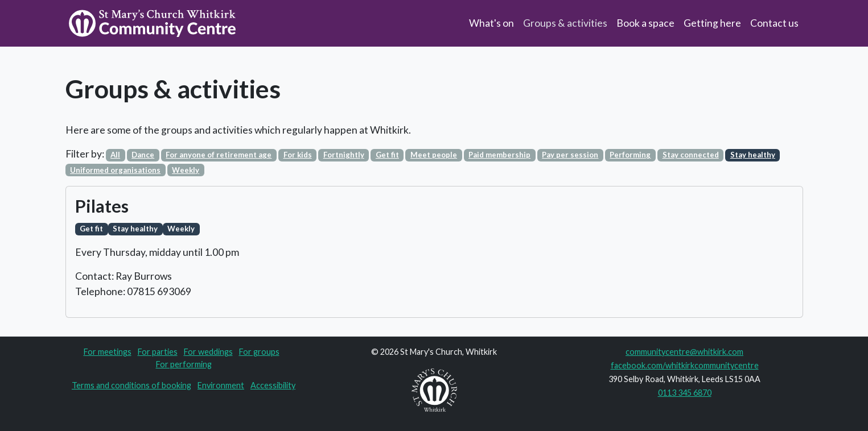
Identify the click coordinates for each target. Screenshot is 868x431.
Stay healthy (753, 155)
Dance (143, 155)
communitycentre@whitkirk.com (684, 352)
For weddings (208, 352)
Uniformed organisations (115, 170)
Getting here (712, 23)
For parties (158, 352)
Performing (630, 155)
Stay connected (691, 155)
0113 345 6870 (685, 393)
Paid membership (499, 155)
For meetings (108, 352)
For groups (259, 352)
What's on (491, 23)
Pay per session (570, 155)
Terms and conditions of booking (131, 385)
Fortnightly (344, 155)
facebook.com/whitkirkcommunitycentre (685, 365)
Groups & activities (565, 23)
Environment (221, 385)
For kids (298, 155)
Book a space (645, 23)
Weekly (186, 170)
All (115, 155)
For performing (184, 364)
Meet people (434, 155)
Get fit (387, 155)
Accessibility (273, 385)
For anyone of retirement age (219, 155)
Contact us (774, 23)
